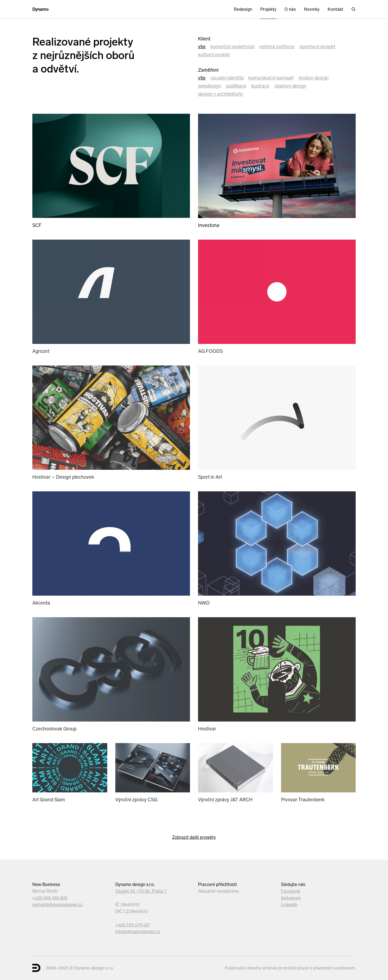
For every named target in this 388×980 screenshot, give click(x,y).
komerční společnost (233, 47)
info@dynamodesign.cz (138, 932)
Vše (202, 47)
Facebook (291, 891)
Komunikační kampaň (271, 78)
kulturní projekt (214, 55)
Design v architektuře (220, 94)
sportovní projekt (317, 47)
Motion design (314, 78)
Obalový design (290, 86)
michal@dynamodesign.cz (57, 905)
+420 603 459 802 (50, 898)
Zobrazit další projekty (194, 837)
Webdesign (210, 86)
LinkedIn (289, 905)
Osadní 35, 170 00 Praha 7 (141, 891)
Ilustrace (260, 86)
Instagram (291, 898)
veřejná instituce (277, 47)
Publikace (236, 86)
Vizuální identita (227, 78)
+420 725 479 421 (133, 925)
